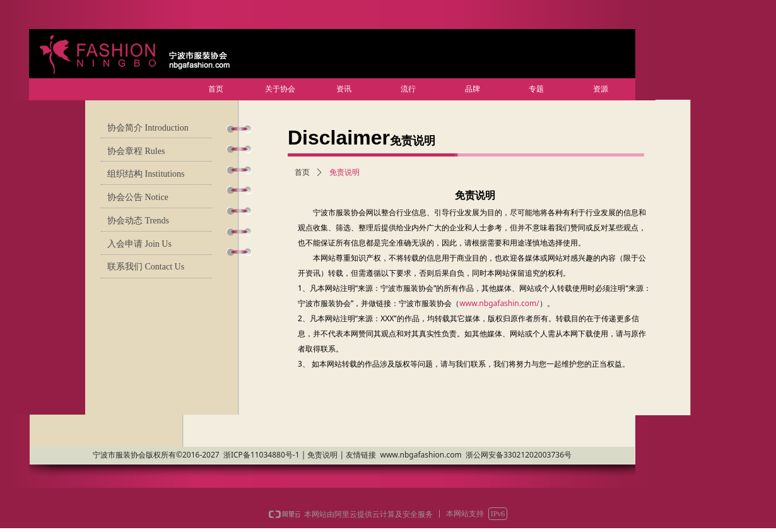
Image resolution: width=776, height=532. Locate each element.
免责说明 (344, 172)
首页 (302, 172)
